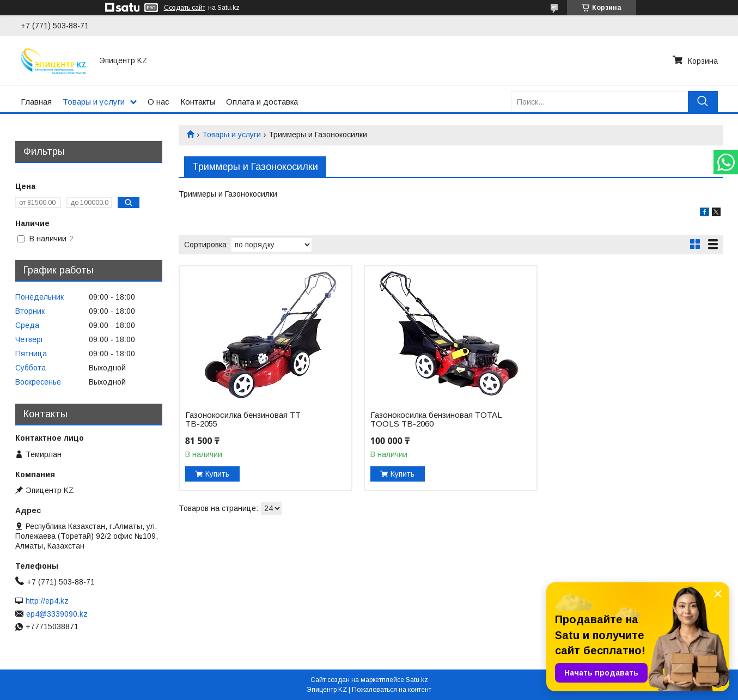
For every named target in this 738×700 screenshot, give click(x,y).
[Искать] (703, 102)
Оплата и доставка (262, 102)
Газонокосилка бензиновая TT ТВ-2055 (243, 419)
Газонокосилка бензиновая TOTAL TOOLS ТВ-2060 (436, 419)
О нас (158, 102)
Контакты (198, 102)
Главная (36, 102)
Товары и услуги (94, 102)
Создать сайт (185, 8)
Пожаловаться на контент (392, 690)
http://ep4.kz (47, 601)
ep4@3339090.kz (57, 614)
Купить (217, 474)
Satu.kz (417, 680)
